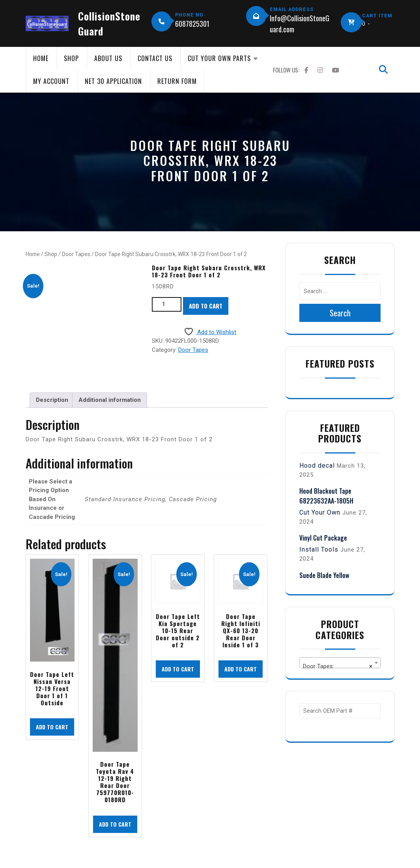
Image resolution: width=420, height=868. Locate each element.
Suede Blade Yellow (324, 575)
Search (340, 313)
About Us (108, 58)
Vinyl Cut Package (323, 538)
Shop (71, 58)
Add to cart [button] (52, 727)
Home (41, 58)
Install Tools (319, 549)
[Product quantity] (167, 304)
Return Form (177, 81)
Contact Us (155, 58)
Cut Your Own (320, 512)
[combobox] (340, 663)
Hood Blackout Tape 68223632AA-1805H (326, 496)
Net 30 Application (113, 81)
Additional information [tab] (110, 400)
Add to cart (206, 306)
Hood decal (317, 466)
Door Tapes (76, 254)
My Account (51, 81)
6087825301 (192, 24)
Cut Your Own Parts (219, 58)
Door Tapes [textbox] (338, 666)
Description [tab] (52, 400)
